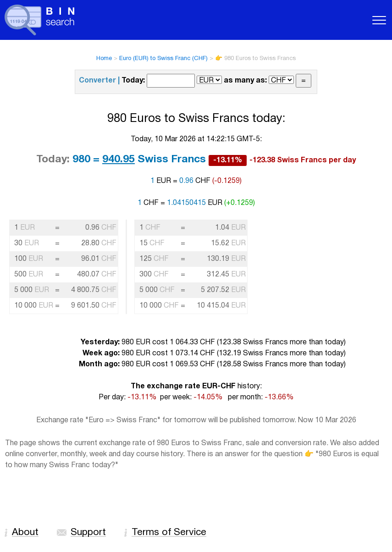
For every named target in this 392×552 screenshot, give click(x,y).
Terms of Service (169, 533)
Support (88, 533)
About (25, 533)
